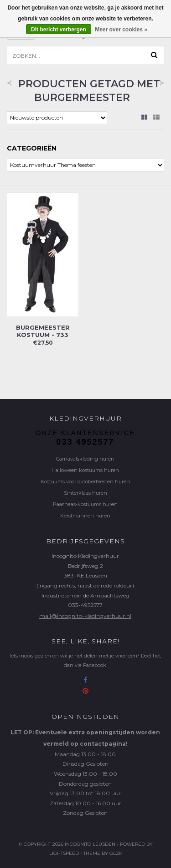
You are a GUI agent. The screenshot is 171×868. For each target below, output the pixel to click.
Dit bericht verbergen (59, 30)
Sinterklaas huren (85, 493)
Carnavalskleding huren (85, 459)
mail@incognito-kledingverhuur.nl (85, 616)
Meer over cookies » (121, 30)
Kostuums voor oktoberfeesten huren (85, 482)
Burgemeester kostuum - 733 (43, 331)
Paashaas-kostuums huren (85, 504)
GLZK (116, 853)
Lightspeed (64, 853)
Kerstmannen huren (85, 516)
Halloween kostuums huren (85, 470)
